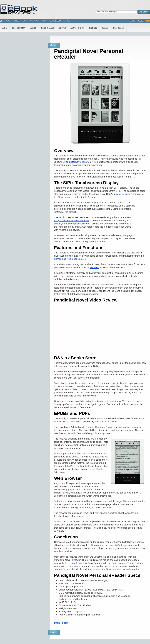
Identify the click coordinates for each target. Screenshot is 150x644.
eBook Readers (19, 28)
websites (94, 267)
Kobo (44, 21)
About (67, 21)
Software (93, 28)
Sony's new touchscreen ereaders (72, 220)
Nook (24, 21)
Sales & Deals (48, 28)
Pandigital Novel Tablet (76, 162)
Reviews (62, 28)
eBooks (105, 28)
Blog (8, 21)
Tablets (33, 28)
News (5, 28)
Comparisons (55, 21)
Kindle (16, 21)
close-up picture (124, 194)
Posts (140, 21)
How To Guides (77, 28)
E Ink (118, 191)
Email (132, 21)
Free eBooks (119, 28)
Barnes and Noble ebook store (70, 259)
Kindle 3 (73, 563)
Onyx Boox (34, 21)
